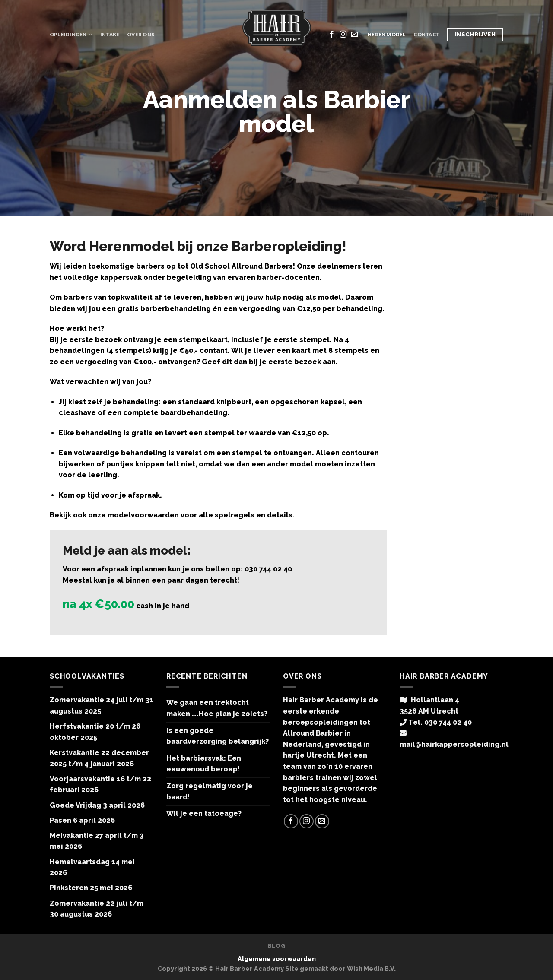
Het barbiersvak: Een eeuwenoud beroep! (204, 764)
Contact (426, 34)
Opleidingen (71, 34)
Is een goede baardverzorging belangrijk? (218, 736)
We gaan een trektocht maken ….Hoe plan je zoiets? (217, 708)
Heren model (387, 34)
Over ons (141, 34)
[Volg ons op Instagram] (343, 35)
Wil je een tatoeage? (204, 813)
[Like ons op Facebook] (332, 35)
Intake (110, 34)
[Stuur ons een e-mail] (354, 35)
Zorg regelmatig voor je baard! (210, 791)
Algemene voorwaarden (277, 959)
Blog (276, 946)
